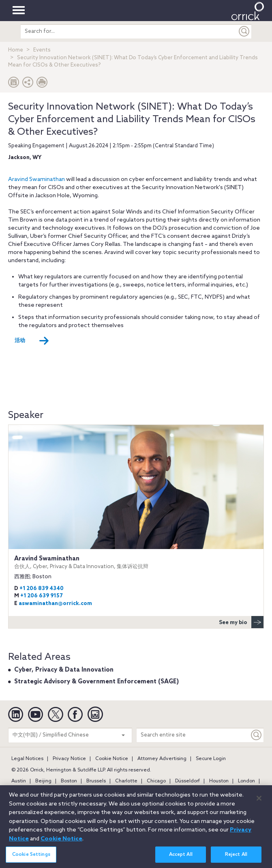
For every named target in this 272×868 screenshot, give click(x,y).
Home (16, 50)
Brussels (96, 781)
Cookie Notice (112, 759)
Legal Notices (27, 759)
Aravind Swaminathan (36, 180)
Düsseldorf (187, 781)
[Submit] (244, 31)
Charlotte (126, 781)
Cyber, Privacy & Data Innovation (64, 670)
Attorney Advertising (162, 759)
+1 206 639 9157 (41, 596)
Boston (69, 781)
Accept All (181, 859)
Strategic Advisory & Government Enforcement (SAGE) (96, 682)
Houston (219, 781)
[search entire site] (129, 31)
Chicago (156, 781)
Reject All (236, 859)
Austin (19, 781)
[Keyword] (257, 735)
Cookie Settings (31, 859)
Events (42, 50)
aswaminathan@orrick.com (55, 604)
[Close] (259, 803)
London (246, 781)
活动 (32, 341)
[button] (28, 84)
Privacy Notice (69, 759)
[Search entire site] (193, 735)
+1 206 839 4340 (42, 589)
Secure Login (211, 759)
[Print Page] (42, 84)
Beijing (43, 781)
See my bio (241, 622)
